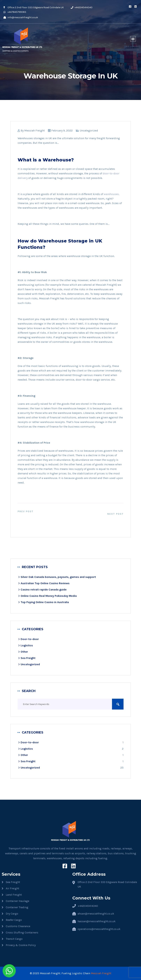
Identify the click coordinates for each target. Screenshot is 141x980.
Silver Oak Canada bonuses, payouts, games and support (58, 577)
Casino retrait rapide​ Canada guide (44, 590)
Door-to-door (30, 639)
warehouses (111, 194)
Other (24, 652)
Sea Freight (28, 658)
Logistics (27, 645)
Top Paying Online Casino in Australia (45, 602)
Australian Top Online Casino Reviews (45, 583)
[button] (133, 39)
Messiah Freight (35, 131)
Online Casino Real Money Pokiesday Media (49, 596)
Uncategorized (89, 131)
